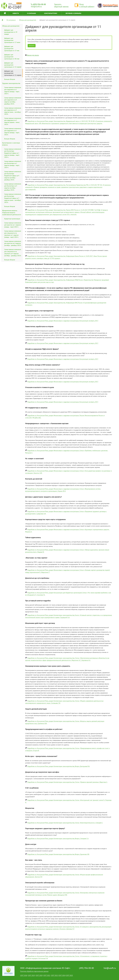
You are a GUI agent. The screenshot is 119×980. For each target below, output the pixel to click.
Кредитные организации (12, 219)
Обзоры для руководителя (28, 20)
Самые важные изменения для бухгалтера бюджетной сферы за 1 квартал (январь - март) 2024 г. (13, 153)
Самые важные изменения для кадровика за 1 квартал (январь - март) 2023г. (13, 132)
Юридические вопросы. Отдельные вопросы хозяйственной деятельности (12, 213)
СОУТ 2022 (54, 975)
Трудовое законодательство (11, 83)
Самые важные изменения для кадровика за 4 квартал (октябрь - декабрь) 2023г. (13, 101)
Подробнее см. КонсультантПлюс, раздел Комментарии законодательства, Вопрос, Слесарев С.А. (58, 839)
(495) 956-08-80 (38, 4)
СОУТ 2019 (31, 975)
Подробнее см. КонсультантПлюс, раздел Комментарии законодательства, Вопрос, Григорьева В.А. (59, 766)
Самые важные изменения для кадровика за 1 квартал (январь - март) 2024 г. (13, 91)
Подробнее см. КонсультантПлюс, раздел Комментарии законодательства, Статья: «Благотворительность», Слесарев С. (65, 823)
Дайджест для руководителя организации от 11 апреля (13, 73)
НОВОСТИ (16, 13)
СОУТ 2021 (47, 975)
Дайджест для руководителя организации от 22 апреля (13, 65)
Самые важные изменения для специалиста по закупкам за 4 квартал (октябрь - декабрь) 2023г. (13, 253)
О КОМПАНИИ (31, 13)
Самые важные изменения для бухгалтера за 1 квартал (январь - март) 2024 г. (13, 164)
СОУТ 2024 (62, 975)
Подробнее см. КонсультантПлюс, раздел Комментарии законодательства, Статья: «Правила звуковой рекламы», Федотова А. (67, 782)
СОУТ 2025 (69, 975)
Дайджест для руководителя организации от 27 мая (12, 48)
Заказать (32, 46)
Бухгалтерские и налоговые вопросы (11, 144)
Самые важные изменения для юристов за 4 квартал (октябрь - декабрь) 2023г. (13, 243)
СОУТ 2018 (24, 975)
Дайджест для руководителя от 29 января (11, 32)
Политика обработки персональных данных (34, 971)
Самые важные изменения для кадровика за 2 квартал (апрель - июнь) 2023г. (13, 121)
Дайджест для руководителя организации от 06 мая (12, 57)
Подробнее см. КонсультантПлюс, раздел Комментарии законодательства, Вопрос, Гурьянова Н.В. (58, 854)
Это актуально (11, 20)
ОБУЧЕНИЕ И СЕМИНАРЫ (73, 13)
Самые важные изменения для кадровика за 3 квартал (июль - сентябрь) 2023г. (13, 111)
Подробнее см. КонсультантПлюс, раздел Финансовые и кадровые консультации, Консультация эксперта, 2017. (63, 321)
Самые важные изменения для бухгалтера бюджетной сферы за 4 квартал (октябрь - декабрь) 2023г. (13, 176)
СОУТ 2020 (39, 975)
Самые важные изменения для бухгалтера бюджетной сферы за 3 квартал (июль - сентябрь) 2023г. (13, 198)
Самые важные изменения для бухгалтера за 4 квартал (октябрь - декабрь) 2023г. (13, 187)
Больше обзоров (10, 79)
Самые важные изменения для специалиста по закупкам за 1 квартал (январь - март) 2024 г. (13, 234)
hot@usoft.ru (110, 968)
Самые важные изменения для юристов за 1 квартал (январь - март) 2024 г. (13, 225)
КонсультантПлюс (51, 13)
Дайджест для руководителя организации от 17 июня (12, 40)
